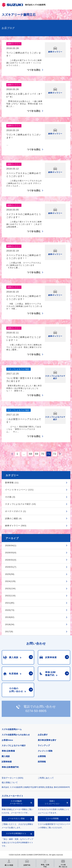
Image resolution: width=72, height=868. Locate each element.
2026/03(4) (11, 553)
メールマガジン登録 (16, 819)
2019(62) (10, 617)
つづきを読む (34, 70)
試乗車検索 (7, 762)
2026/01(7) (11, 567)
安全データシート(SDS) (12, 778)
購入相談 (6, 756)
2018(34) (10, 624)
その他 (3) (10, 497)
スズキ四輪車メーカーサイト (16, 802)
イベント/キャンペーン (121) (19, 490)
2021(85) (10, 603)
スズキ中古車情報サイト (16, 833)
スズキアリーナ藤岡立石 (19, 15)
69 (37, 454)
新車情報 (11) (12, 483)
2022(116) (10, 596)
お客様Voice (7, 740)
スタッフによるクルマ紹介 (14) (21, 504)
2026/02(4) (11, 560)
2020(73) (10, 610)
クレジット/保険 (45, 751)
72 (55, 454)
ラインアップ (44, 745)
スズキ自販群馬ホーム (12, 729)
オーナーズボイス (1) (16, 511)
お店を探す (43, 735)
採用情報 (42, 762)
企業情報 (42, 756)
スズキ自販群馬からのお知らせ (16, 735)
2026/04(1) (11, 545)
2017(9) (9, 632)
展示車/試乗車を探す (47, 740)
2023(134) (10, 589)
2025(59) (10, 574)
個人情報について (10, 782)
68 (31, 454)
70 (43, 454)
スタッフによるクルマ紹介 (14, 745)
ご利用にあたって (46, 778)
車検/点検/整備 (8, 751)
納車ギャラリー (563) (16, 526)
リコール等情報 (52, 819)
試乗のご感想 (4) (13, 519)
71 (49, 454)
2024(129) (10, 581)
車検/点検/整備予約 (10, 767)
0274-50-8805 (36, 711)
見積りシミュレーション (52, 802)
